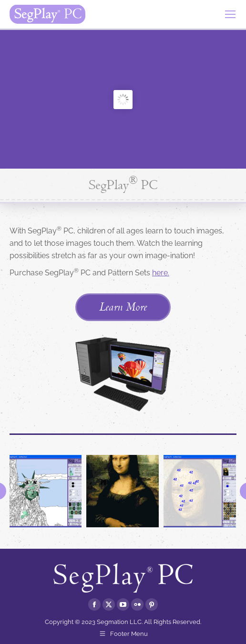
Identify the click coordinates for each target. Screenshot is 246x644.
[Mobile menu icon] (230, 14)
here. (161, 273)
